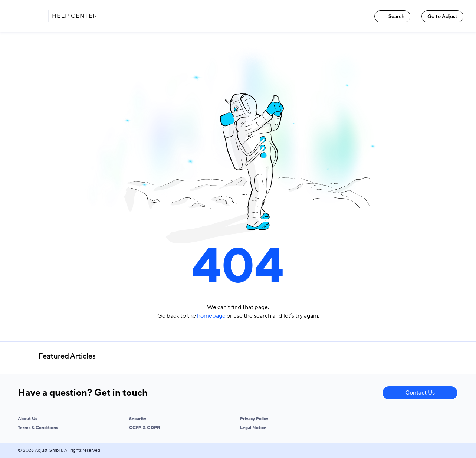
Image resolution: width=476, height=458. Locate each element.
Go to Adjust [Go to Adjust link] (442, 17)
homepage (211, 316)
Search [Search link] (392, 17)
